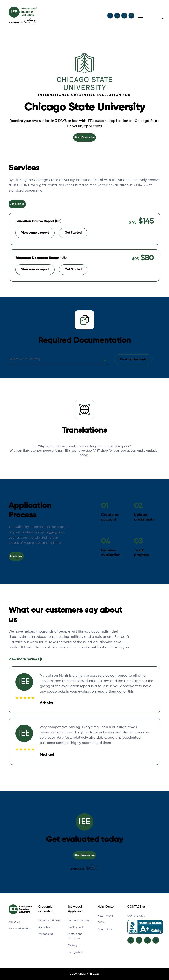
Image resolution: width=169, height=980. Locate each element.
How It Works (106, 916)
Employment (76, 927)
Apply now (16, 556)
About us (14, 922)
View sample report (35, 233)
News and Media (19, 929)
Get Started (17, 204)
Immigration (75, 952)
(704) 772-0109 (136, 916)
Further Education (79, 920)
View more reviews (24, 659)
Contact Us (105, 929)
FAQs (101, 923)
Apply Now (45, 927)
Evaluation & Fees (49, 920)
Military (73, 946)
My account (46, 934)
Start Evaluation (84, 137)
